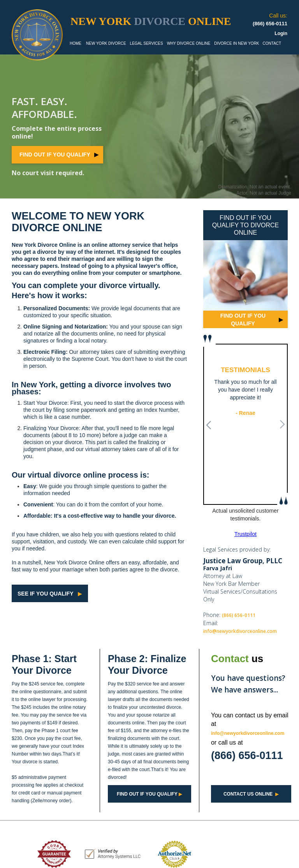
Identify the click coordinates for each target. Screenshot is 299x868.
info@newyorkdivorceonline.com (240, 631)
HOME (76, 43)
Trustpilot (245, 534)
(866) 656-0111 (239, 615)
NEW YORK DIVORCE (106, 43)
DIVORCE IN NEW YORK (237, 43)
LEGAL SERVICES (147, 43)
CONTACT (272, 43)
